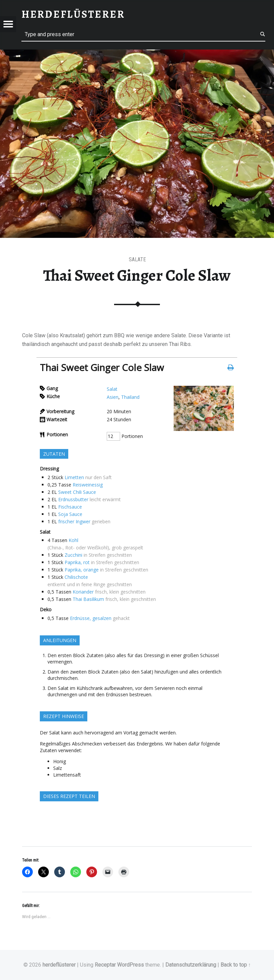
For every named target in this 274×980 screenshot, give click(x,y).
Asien (113, 397)
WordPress (130, 965)
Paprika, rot (77, 562)
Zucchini (73, 555)
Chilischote (76, 577)
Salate (137, 259)
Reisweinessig (88, 485)
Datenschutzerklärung (191, 965)
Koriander (83, 592)
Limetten (74, 477)
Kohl (73, 540)
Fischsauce (70, 507)
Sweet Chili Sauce (77, 492)
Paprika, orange (82, 570)
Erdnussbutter (73, 499)
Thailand (130, 397)
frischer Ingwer (74, 521)
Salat (112, 389)
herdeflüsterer (59, 965)
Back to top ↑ (236, 965)
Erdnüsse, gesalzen (91, 618)
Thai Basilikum (88, 599)
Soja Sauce (70, 514)
